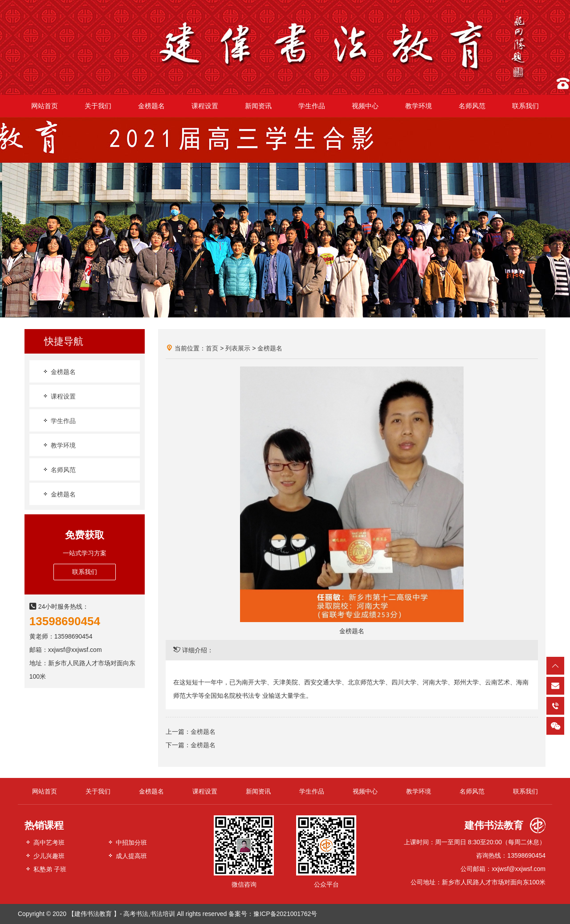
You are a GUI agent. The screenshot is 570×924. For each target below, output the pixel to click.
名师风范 (59, 470)
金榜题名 (59, 372)
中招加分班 (127, 842)
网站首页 (45, 791)
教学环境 (59, 445)
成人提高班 (127, 856)
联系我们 (85, 572)
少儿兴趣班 (45, 856)
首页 (212, 348)
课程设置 (59, 396)
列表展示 (238, 348)
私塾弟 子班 (45, 869)
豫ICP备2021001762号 (285, 914)
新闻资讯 (258, 791)
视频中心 (365, 791)
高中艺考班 (45, 842)
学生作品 (59, 421)
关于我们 (98, 791)
